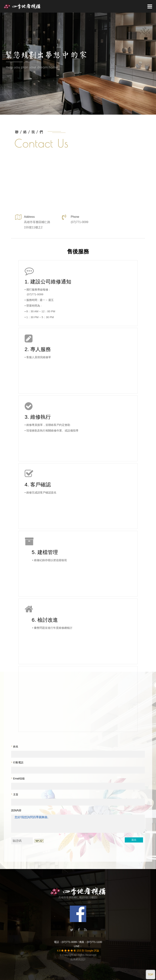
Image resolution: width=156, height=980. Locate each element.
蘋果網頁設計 (78, 959)
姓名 (15, 747)
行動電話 (17, 762)
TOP (151, 975)
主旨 (15, 794)
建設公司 (41, 282)
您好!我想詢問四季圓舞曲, (78, 824)
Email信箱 (18, 779)
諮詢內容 (16, 810)
